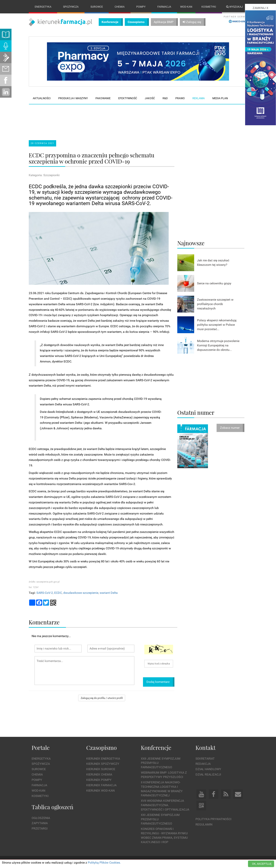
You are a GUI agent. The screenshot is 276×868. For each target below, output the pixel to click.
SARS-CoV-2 (45, 593)
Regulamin (204, 824)
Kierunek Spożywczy (103, 764)
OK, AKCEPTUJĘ (262, 864)
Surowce (97, 7)
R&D (165, 98)
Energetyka (43, 7)
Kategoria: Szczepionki (44, 175)
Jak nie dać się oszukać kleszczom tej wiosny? (213, 263)
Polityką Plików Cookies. (104, 863)
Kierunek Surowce (101, 769)
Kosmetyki (209, 7)
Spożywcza (71, 7)
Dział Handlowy (208, 769)
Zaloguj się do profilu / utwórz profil (102, 698)
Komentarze (44, 622)
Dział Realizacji (208, 774)
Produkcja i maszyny (73, 98)
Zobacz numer (230, 428)
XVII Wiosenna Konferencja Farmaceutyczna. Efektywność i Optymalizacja (165, 805)
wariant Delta (109, 593)
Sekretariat (205, 759)
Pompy (141, 7)
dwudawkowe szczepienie (81, 593)
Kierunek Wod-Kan (100, 791)
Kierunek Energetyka (103, 759)
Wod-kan (186, 7)
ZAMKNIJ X (260, 8)
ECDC (58, 593)
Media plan (220, 98)
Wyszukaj (235, 7)
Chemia (120, 7)
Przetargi (40, 829)
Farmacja (164, 7)
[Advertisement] (101, 119)
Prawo (180, 98)
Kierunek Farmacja (101, 785)
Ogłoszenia (41, 818)
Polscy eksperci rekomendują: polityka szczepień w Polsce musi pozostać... (217, 325)
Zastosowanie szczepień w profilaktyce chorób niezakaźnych (215, 304)
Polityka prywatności (213, 819)
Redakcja (203, 764)
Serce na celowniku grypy (214, 283)
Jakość (150, 98)
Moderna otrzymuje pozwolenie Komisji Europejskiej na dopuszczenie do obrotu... (218, 345)
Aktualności (42, 98)
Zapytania (40, 823)
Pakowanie (103, 98)
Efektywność (128, 98)
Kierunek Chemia (99, 774)
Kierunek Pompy (99, 780)
